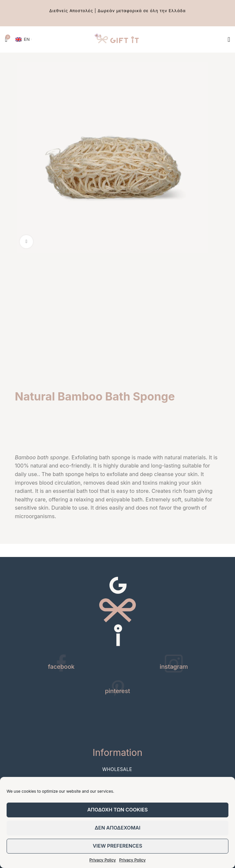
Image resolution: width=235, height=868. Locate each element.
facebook (61, 667)
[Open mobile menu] (229, 39)
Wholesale (117, 769)
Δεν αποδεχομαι (117, 828)
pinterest (117, 691)
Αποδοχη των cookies (118, 810)
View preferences (118, 846)
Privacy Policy (103, 860)
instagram (174, 667)
